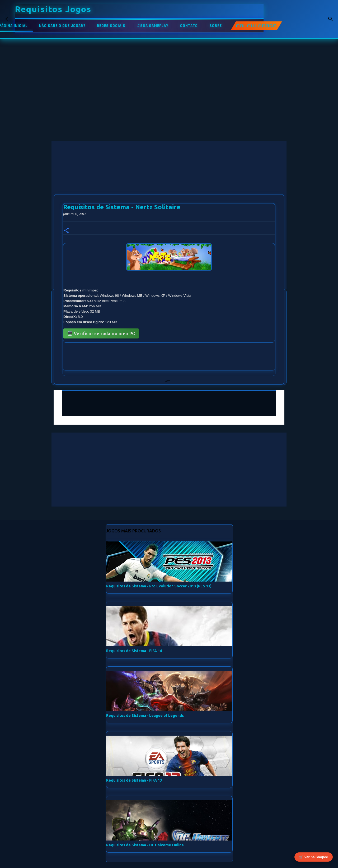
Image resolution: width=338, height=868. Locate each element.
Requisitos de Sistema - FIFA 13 (134, 780)
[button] (66, 231)
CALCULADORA (256, 26)
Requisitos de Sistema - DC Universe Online (145, 845)
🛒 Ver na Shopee (314, 858)
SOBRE (216, 26)
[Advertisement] (169, 178)
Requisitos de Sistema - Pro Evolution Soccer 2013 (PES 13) (159, 586)
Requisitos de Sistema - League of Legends (145, 716)
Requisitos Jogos (53, 9)
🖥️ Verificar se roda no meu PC (101, 333)
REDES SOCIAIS (111, 26)
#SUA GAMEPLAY (153, 26)
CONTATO (189, 26)
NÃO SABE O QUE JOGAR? (62, 26)
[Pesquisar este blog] (306, 19)
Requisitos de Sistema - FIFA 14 (134, 651)
